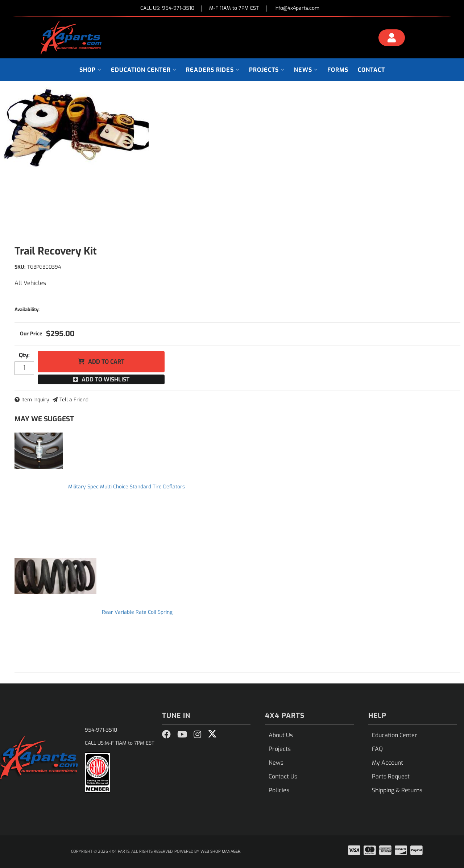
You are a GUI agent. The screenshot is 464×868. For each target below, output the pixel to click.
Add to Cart (106, 362)
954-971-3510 (101, 730)
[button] (90, 70)
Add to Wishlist (105, 379)
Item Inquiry (35, 400)
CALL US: (167, 9)
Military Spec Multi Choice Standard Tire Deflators (127, 487)
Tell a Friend (74, 400)
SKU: (20, 267)
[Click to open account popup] (392, 39)
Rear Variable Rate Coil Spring (137, 612)
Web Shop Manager (220, 852)
